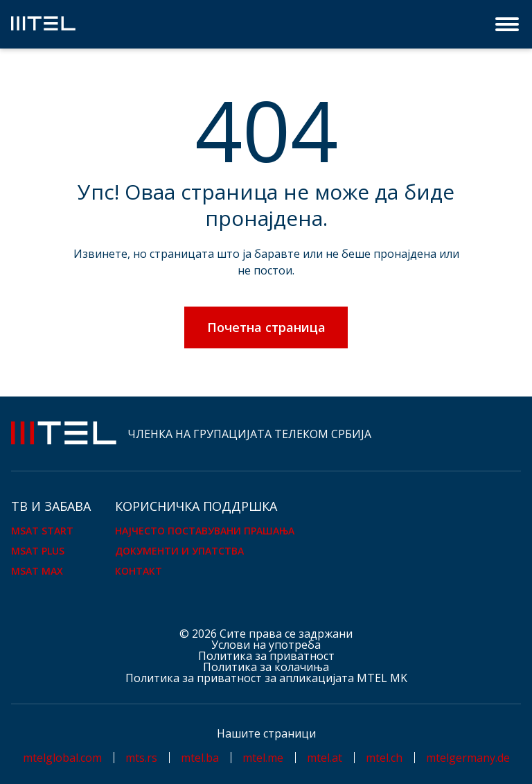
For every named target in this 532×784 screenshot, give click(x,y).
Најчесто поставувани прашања (205, 531)
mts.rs (141, 758)
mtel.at (325, 758)
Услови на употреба (266, 645)
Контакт (139, 571)
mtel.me (263, 758)
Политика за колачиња (266, 667)
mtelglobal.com (62, 758)
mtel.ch (384, 758)
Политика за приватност (266, 656)
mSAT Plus (38, 551)
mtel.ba (200, 758)
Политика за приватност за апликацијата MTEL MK (266, 678)
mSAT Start (42, 531)
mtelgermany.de (468, 758)
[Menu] (508, 24)
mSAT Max (37, 571)
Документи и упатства (179, 551)
